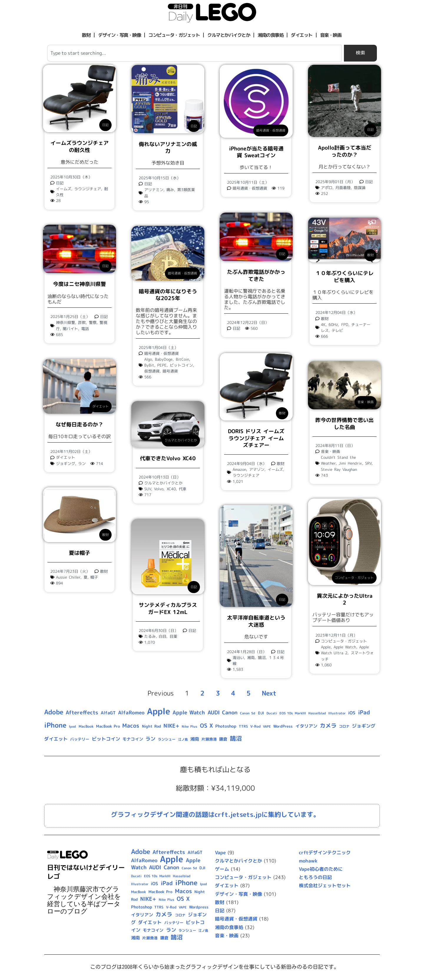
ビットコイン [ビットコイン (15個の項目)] (106, 739)
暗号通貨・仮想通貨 (271, 130)
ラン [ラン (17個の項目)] (150, 739)
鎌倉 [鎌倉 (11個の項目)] (223, 739)
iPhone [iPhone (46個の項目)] (55, 725)
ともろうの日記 (315, 878)
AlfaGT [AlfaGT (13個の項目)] (108, 713)
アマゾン (257, 469)
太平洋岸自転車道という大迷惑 (256, 621)
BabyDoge (164, 359)
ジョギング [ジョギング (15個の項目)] (364, 726)
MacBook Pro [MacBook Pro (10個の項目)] (108, 726)
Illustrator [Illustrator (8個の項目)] (337, 713)
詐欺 (82, 323)
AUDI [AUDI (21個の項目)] (214, 712)
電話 (85, 329)
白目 (163, 636)
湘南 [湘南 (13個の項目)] (195, 739)
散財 (86, 35)
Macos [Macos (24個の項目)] (131, 726)
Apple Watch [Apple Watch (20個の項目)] (189, 712)
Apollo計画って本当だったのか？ (345, 151)
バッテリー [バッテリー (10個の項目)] (80, 739)
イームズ (64, 189)
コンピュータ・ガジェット (174, 35)
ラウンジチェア (88, 189)
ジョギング (66, 463)
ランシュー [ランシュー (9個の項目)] (167, 739)
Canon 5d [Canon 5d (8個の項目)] (248, 713)
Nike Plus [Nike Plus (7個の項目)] (189, 726)
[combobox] (194, 53)
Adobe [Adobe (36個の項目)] (54, 712)
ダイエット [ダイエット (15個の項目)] (56, 739)
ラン (82, 463)
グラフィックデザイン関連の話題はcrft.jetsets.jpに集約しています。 (215, 814)
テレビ (337, 331)
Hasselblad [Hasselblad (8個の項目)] (317, 713)
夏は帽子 (79, 553)
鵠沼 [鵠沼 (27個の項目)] (236, 738)
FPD (345, 325)
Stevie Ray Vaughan (339, 469)
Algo (148, 359)
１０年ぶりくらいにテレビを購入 (344, 277)
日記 (105, 125)
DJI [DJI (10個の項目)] (261, 713)
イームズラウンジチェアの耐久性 (79, 146)
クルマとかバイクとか (229, 35)
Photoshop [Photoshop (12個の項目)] (226, 726)
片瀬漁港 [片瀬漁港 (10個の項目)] (209, 739)
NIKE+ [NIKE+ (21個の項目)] (171, 726)
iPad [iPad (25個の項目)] (364, 712)
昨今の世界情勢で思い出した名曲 (344, 423)
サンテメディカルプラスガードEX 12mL (168, 608)
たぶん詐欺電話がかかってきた (256, 275)
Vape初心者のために (321, 869)
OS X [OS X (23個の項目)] (206, 726)
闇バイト (70, 329)
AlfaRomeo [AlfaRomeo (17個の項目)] (131, 712)
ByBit (149, 365)
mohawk (308, 861)
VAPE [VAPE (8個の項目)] (267, 726)
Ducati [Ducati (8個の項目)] (272, 713)
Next (269, 693)
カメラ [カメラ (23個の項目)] (328, 726)
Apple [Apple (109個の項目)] (159, 711)
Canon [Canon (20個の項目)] (230, 712)
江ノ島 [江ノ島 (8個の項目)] (183, 739)
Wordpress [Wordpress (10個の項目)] (199, 907)
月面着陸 (343, 188)
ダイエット (302, 35)
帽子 (94, 577)
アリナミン (154, 190)
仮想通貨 (152, 371)
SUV (148, 489)
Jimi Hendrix (350, 463)
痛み (170, 190)
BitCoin (182, 359)
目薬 (173, 636)
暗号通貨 (170, 371)
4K (323, 325)
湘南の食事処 (270, 35)
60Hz (333, 325)
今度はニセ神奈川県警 (79, 284)
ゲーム (222, 869)
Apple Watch (345, 648)
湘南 (251, 658)
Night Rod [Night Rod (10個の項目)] (151, 726)
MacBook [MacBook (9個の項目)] (86, 726)
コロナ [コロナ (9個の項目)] (344, 726)
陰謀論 (360, 188)
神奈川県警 (66, 323)
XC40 (171, 489)
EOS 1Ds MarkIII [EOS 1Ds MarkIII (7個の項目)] (293, 713)
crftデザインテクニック (325, 852)
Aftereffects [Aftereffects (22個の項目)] (82, 712)
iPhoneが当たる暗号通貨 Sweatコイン (256, 152)
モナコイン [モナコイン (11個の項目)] (133, 739)
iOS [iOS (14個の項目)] (352, 713)
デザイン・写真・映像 (119, 35)
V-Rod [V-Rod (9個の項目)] (255, 726)
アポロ (327, 188)
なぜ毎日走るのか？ (79, 424)
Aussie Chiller (68, 577)
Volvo (159, 489)
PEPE (162, 365)
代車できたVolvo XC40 (168, 458)
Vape (220, 852)
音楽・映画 (331, 35)
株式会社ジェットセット (325, 886)
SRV (368, 463)
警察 (93, 323)
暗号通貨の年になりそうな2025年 (168, 295)
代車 (183, 489)
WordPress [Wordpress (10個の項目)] (283, 726)
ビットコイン (181, 365)
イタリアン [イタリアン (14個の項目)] (306, 726)
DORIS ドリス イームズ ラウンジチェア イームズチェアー (256, 438)
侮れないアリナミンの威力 (168, 148)
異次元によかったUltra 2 (345, 600)
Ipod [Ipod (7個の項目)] (72, 726)
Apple (326, 648)
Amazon (239, 469)
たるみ (150, 636)
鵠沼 (262, 658)
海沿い (238, 658)
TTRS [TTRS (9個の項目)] (243, 726)
